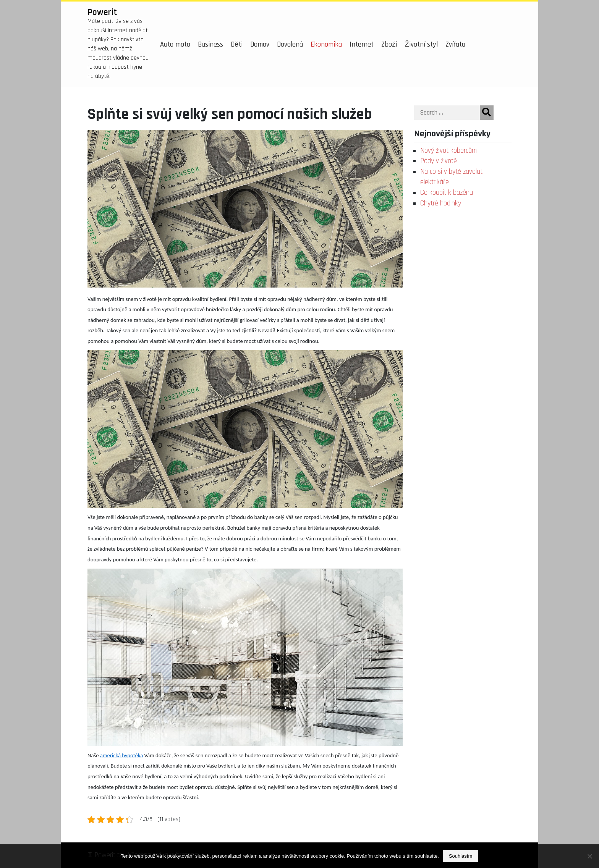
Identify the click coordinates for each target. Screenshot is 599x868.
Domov (260, 44)
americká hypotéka (121, 755)
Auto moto (175, 44)
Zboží (389, 44)
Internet (362, 44)
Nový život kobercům (448, 151)
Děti (237, 44)
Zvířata (455, 44)
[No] (589, 856)
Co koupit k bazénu (447, 193)
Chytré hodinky (441, 203)
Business (210, 44)
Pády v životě (439, 161)
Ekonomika (326, 44)
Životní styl (421, 44)
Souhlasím (461, 856)
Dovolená (290, 44)
